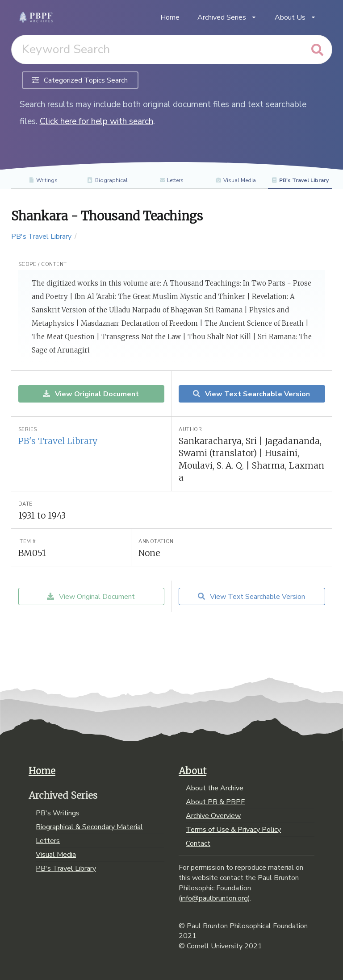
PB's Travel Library (300, 180)
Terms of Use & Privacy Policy (233, 830)
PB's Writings (58, 814)
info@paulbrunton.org (214, 898)
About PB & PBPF (215, 802)
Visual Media (236, 180)
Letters (172, 180)
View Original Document (90, 394)
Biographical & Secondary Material (89, 827)
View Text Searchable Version (251, 394)
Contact (198, 843)
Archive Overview (213, 816)
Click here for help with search (96, 121)
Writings (43, 180)
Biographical (107, 180)
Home (170, 17)
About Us (295, 17)
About (192, 771)
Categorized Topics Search (80, 80)
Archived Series (227, 17)
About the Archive (215, 789)
